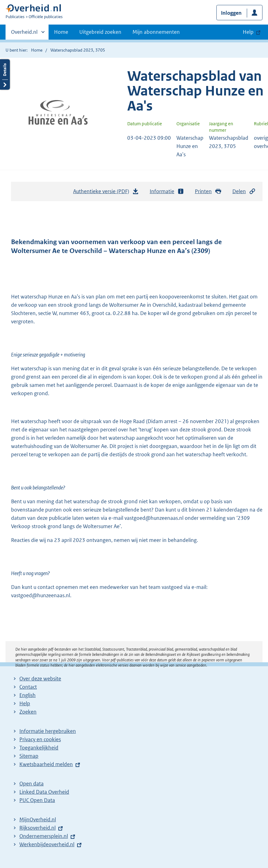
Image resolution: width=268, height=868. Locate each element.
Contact (28, 687)
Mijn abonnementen (156, 32)
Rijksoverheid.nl (37, 828)
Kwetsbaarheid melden (46, 764)
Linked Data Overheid (44, 792)
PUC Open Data (37, 800)
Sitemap (29, 756)
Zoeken (28, 712)
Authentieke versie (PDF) (106, 193)
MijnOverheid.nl (38, 819)
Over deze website (40, 679)
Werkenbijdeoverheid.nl (47, 844)
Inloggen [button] (231, 13)
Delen (244, 191)
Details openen (5, 74)
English (28, 695)
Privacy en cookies (40, 739)
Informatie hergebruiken (48, 731)
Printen (208, 191)
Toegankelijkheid (39, 748)
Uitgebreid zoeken (100, 32)
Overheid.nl (24, 34)
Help (25, 703)
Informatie (167, 191)
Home (61, 32)
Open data (32, 784)
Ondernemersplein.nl (44, 836)
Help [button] (248, 32)
